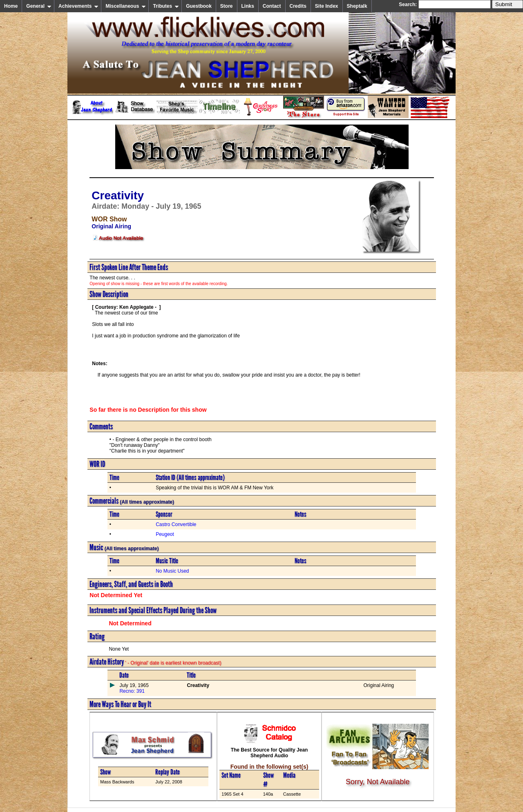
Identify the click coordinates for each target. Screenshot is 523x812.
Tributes (166, 6)
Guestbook (199, 6)
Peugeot (165, 534)
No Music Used (172, 571)
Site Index (327, 6)
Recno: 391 (132, 691)
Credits (298, 6)
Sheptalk (357, 6)
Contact (272, 6)
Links (248, 6)
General (39, 6)
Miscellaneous (126, 6)
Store (227, 6)
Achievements (78, 6)
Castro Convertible (176, 524)
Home (11, 6)
